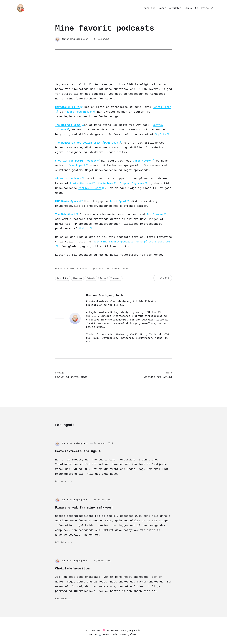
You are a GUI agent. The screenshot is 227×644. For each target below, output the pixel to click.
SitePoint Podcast (69, 165)
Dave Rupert (86, 152)
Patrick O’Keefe (101, 174)
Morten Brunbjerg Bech (76, 39)
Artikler (175, 8)
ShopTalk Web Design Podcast (78, 147)
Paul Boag (116, 129)
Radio (107, 264)
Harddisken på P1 (68, 93)
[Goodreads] (138, 635)
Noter (162, 8)
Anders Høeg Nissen (88, 98)
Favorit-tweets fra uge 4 (88, 438)
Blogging (79, 264)
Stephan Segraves (136, 170)
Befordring (63, 264)
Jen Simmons (157, 201)
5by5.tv (161, 121)
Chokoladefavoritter (81, 557)
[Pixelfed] (96, 635)
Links (188, 8)
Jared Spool (121, 187)
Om (197, 8)
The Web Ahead (66, 201)
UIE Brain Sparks (68, 187)
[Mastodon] (89, 635)
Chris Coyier (147, 147)
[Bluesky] (104, 635)
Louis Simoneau (82, 170)
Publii (107, 625)
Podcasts (94, 264)
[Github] (132, 635)
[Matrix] (111, 635)
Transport (120, 264)
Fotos (205, 8)
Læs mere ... (65, 469)
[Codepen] (118, 635)
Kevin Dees (108, 170)
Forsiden (149, 8)
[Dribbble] (125, 635)
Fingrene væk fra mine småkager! (97, 495)
